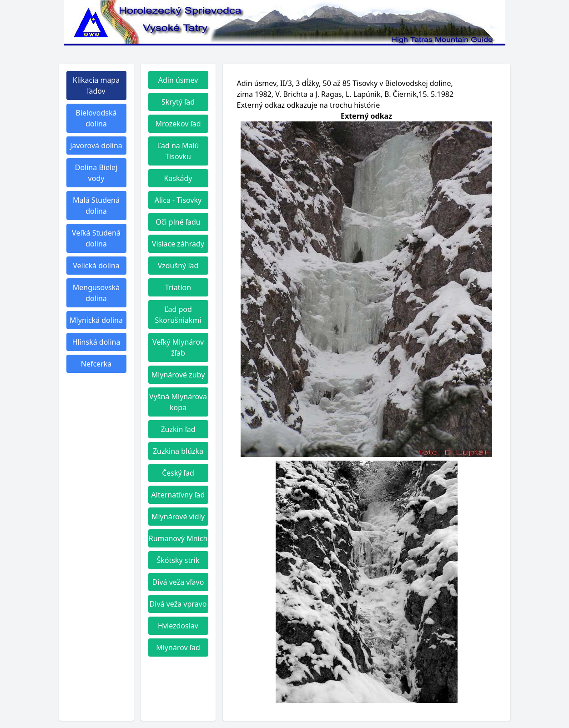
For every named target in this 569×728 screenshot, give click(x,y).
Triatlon (178, 287)
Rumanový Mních (178, 538)
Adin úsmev (178, 80)
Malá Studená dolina (96, 206)
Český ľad (178, 473)
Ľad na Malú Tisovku (178, 151)
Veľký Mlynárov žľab (178, 347)
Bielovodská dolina (96, 118)
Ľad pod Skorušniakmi (178, 315)
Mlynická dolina (96, 320)
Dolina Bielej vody (96, 173)
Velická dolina (96, 266)
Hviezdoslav (178, 626)
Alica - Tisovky (178, 200)
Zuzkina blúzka (178, 451)
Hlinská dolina (96, 342)
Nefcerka (96, 364)
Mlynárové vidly (178, 517)
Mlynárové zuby (178, 375)
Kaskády (178, 178)
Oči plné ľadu (178, 222)
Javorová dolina (96, 146)
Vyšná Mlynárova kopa (178, 402)
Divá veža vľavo (178, 582)
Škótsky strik (178, 560)
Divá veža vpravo (178, 604)
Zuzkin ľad (178, 429)
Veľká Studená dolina (96, 238)
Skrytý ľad (178, 102)
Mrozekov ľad (178, 124)
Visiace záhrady (178, 244)
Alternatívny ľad (178, 495)
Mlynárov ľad (178, 648)
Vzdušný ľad (178, 266)
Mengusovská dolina (96, 293)
